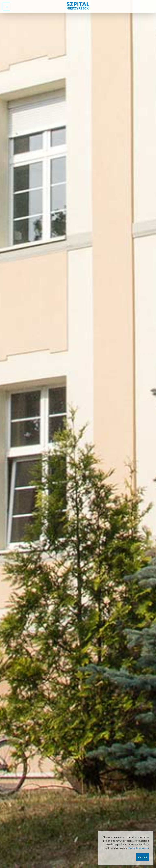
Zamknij (142, 857)
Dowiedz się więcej (139, 848)
